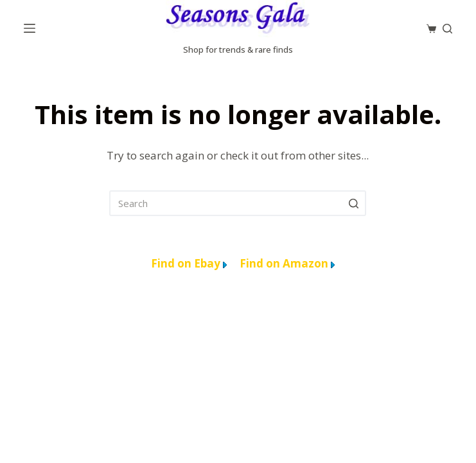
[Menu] (30, 28)
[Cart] (431, 29)
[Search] (447, 29)
